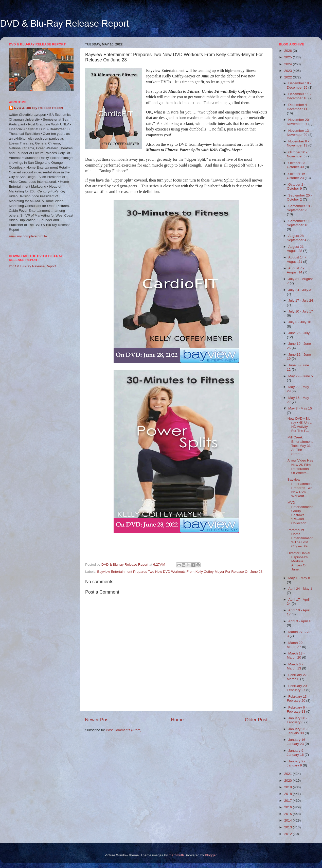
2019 (289, 787)
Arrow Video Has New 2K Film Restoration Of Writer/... (300, 467)
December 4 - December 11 (298, 107)
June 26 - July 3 (300, 333)
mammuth (176, 855)
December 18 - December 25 (299, 85)
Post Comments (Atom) (124, 730)
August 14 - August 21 (296, 259)
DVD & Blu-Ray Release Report (64, 23)
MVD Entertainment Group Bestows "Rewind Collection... (300, 513)
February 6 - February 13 (297, 709)
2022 (289, 77)
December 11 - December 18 (299, 96)
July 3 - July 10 (300, 322)
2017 (289, 801)
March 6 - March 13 (295, 666)
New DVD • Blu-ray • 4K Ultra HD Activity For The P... (300, 425)
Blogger (211, 855)
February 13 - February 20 (298, 699)
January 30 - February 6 (297, 720)
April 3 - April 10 (300, 621)
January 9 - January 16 (296, 753)
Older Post (256, 720)
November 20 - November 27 (299, 122)
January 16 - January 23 (297, 742)
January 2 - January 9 (296, 763)
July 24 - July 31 (301, 290)
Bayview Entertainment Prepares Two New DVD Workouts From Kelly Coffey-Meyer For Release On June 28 (180, 572)
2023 (289, 71)
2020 (289, 781)
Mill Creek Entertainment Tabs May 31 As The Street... (300, 446)
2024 (289, 64)
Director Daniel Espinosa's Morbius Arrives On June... (299, 561)
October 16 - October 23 (297, 176)
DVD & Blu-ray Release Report (39, 108)
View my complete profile (28, 236)
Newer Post (97, 720)
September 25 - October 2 (299, 197)
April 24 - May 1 (300, 589)
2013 (289, 827)
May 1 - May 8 (299, 578)
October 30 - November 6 (297, 154)
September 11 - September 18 (299, 223)
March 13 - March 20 (296, 655)
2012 (289, 834)
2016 (289, 807)
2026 (289, 51)
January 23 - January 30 (297, 731)
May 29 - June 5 (301, 376)
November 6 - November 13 (298, 143)
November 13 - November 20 (299, 133)
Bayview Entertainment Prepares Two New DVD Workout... (300, 488)
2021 (289, 774)
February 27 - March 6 (298, 677)
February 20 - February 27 (298, 688)
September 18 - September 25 (299, 208)
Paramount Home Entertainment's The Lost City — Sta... (300, 538)
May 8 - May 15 (300, 408)
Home (177, 720)
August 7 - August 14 (295, 270)
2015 (289, 814)
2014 (289, 820)
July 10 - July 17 (301, 311)
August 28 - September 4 (297, 238)
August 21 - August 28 (296, 249)
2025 (289, 57)
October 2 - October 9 (296, 186)
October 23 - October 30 (297, 165)
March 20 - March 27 (296, 645)
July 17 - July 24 (301, 300)
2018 (289, 794)
